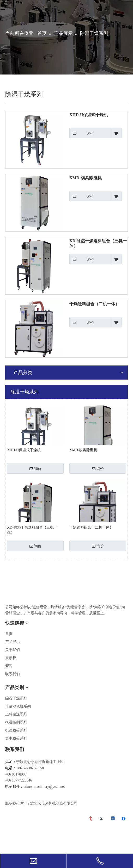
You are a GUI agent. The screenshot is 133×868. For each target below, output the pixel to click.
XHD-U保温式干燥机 (89, 115)
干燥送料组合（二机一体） (94, 304)
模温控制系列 (16, 722)
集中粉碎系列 (16, 738)
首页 (9, 634)
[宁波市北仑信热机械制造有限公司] (9, 592)
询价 (82, 133)
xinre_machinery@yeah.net (45, 787)
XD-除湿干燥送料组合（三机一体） (98, 243)
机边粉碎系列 (16, 730)
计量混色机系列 (18, 706)
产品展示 (13, 642)
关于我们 (13, 650)
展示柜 (11, 658)
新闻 (9, 666)
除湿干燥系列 (16, 698)
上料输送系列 (16, 714)
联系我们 (13, 674)
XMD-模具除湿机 (86, 178)
